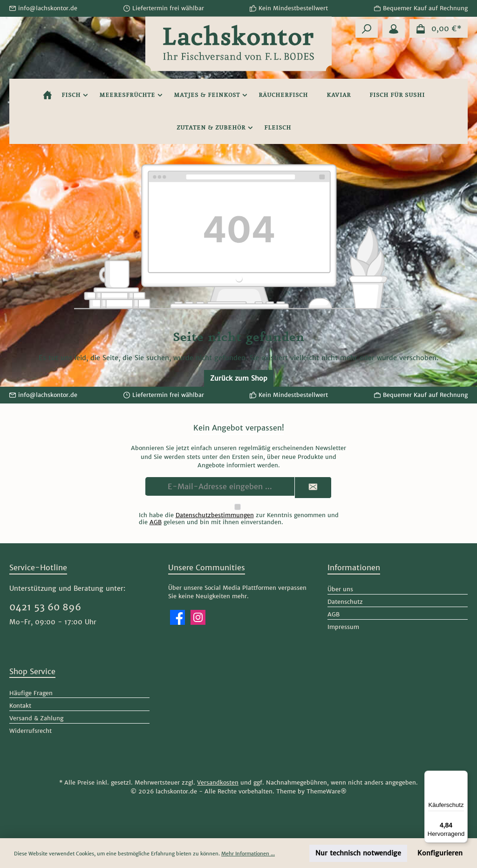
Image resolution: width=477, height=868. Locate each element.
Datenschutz (345, 602)
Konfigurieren (440, 853)
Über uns (340, 589)
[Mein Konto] (394, 28)
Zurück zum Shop (239, 378)
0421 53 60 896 (45, 607)
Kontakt (20, 706)
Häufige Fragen (31, 693)
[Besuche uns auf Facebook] (177, 617)
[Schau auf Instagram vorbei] (198, 617)
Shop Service (32, 671)
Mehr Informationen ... (248, 854)
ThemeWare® (327, 791)
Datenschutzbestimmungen (215, 515)
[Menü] (462, 776)
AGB (156, 522)
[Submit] (313, 488)
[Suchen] (367, 28)
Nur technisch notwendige (358, 853)
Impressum (343, 627)
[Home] (48, 95)
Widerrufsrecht (31, 731)
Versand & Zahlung (36, 718)
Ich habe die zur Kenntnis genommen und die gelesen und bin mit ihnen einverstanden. (239, 519)
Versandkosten (218, 783)
